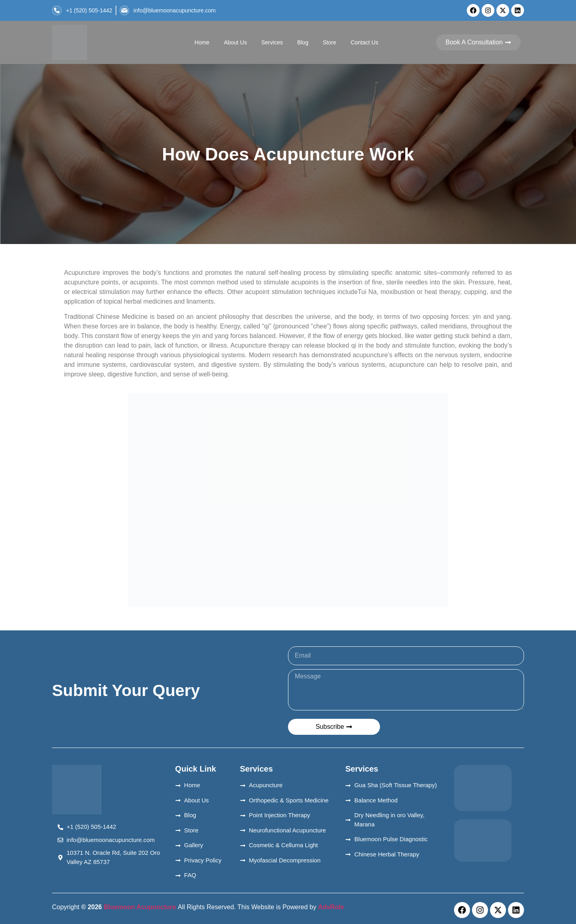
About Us (236, 42)
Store (329, 42)
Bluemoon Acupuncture (140, 907)
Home (202, 42)
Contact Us (364, 42)
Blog (303, 42)
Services (272, 42)
